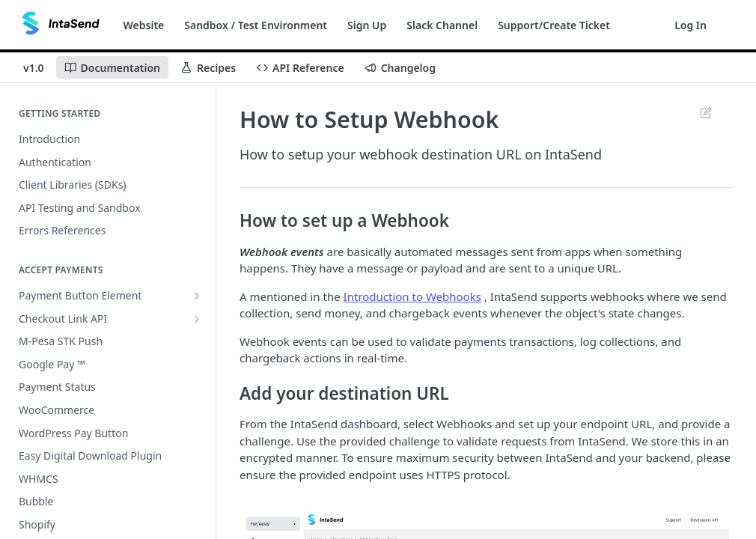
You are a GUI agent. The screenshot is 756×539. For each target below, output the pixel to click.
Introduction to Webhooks (412, 296)
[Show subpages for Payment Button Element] (197, 296)
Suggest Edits (705, 112)
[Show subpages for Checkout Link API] (197, 319)
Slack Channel (442, 25)
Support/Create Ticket (554, 25)
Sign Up (367, 25)
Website (144, 25)
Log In (691, 25)
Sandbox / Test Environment (256, 25)
